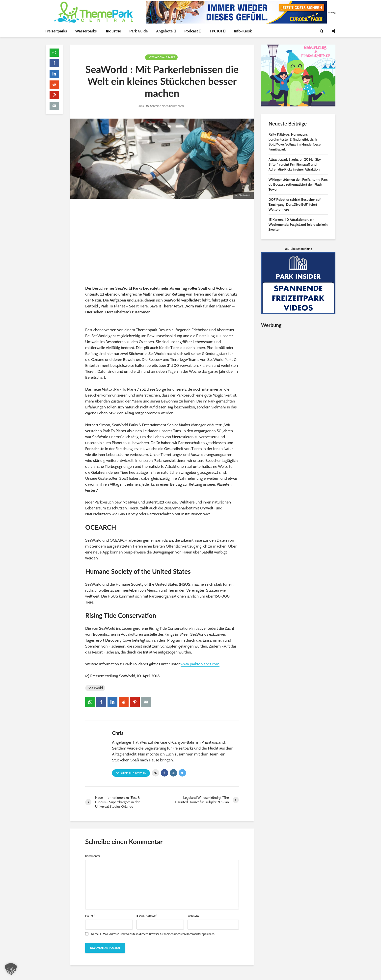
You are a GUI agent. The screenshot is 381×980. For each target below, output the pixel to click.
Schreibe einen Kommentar (167, 106)
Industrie (114, 31)
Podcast (193, 31)
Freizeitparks (56, 31)
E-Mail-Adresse (147, 916)
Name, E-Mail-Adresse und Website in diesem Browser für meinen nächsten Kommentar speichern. (153, 934)
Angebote (166, 31)
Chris (140, 106)
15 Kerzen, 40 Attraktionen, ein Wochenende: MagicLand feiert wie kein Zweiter (298, 225)
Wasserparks (86, 31)
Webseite (193, 916)
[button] (11, 969)
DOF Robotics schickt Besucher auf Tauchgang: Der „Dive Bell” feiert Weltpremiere (295, 204)
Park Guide (139, 31)
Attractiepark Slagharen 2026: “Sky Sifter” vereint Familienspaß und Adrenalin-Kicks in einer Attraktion (295, 164)
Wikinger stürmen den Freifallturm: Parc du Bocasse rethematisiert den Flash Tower (298, 184)
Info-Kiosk (243, 31)
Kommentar (93, 856)
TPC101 (218, 31)
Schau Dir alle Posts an (131, 773)
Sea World (95, 688)
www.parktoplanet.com (200, 664)
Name (90, 916)
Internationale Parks (162, 57)
